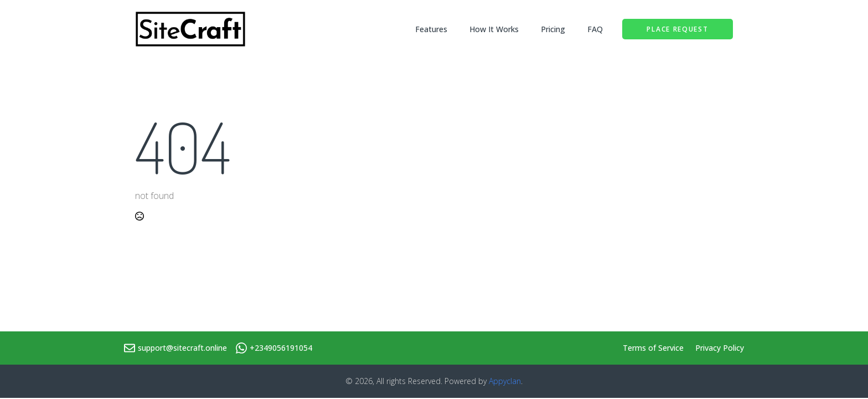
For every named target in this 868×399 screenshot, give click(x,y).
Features (431, 29)
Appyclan (505, 381)
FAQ (595, 29)
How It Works (494, 29)
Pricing (553, 29)
